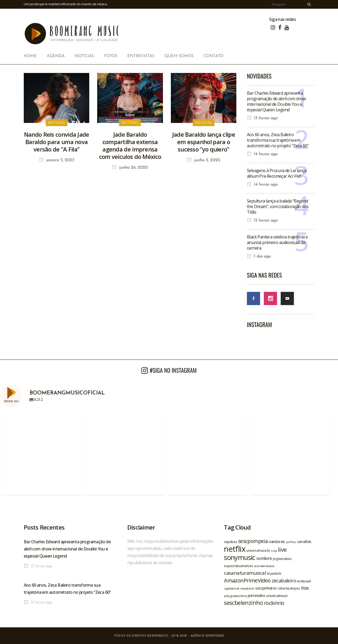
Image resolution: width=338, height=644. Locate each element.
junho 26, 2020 (130, 168)
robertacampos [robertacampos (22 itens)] (289, 588)
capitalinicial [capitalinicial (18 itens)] (232, 588)
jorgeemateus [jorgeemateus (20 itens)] (282, 559)
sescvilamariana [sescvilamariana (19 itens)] (264, 566)
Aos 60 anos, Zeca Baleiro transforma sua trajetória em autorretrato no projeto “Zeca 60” (278, 140)
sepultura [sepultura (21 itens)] (231, 542)
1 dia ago (259, 256)
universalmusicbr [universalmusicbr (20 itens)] (258, 550)
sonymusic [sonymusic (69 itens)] (240, 557)
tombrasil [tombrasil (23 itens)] (304, 581)
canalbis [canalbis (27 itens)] (304, 541)
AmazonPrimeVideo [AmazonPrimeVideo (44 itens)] (247, 580)
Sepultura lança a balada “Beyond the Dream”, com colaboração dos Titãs (278, 206)
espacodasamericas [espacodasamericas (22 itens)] (238, 566)
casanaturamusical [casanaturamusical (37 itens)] (245, 573)
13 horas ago (262, 118)
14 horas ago (262, 154)
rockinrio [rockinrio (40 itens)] (274, 603)
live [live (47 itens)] (282, 549)
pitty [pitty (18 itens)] (227, 596)
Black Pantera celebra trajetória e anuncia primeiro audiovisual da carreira (277, 242)
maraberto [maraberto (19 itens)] (247, 588)
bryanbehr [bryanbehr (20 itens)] (274, 573)
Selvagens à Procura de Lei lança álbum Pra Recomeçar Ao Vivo (277, 173)
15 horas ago (262, 220)
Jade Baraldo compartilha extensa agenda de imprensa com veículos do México (130, 145)
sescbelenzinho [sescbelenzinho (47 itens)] (243, 603)
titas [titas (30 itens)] (305, 588)
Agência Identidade (208, 636)
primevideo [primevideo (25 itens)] (256, 595)
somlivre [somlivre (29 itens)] (264, 558)
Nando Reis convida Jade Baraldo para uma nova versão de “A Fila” (57, 142)
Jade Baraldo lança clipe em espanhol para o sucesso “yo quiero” (204, 142)
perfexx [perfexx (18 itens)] (291, 542)
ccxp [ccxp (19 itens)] (274, 551)
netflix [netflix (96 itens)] (235, 549)
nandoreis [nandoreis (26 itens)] (277, 541)
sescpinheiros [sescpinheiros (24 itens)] (266, 588)
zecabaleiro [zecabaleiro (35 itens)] (284, 581)
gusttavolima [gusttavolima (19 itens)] (238, 596)
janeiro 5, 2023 (57, 160)
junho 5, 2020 (204, 160)
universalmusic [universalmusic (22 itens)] (277, 596)
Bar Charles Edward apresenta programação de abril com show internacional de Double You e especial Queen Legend (276, 101)
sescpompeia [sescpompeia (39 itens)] (253, 541)
